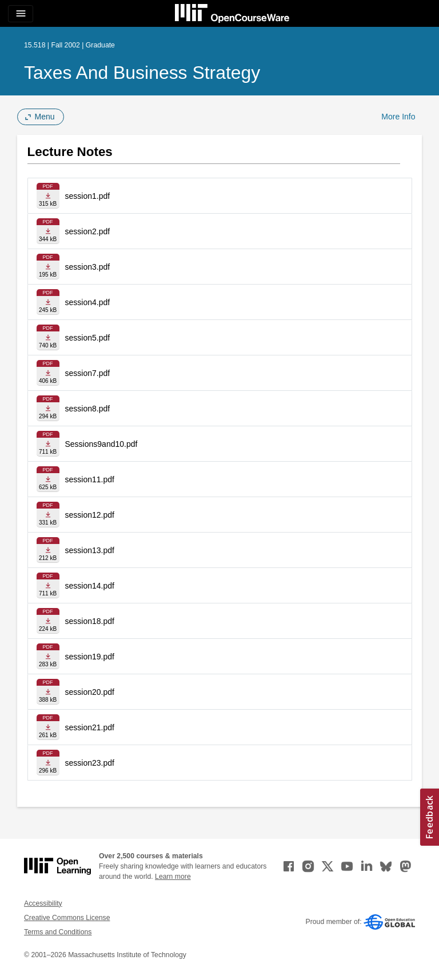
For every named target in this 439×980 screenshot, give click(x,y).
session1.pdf (88, 196)
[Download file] (48, 196)
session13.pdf (90, 550)
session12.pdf (90, 515)
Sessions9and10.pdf (101, 444)
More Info (398, 117)
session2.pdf (88, 231)
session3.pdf (88, 267)
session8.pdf (88, 409)
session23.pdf (90, 763)
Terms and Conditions (58, 932)
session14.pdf (90, 586)
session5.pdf (88, 338)
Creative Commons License (67, 918)
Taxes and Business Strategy (142, 73)
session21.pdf (90, 727)
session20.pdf (90, 692)
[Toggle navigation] (21, 14)
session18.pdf (90, 621)
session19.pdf (90, 657)
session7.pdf (88, 373)
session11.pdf (90, 479)
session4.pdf (88, 302)
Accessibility (43, 903)
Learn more (173, 877)
